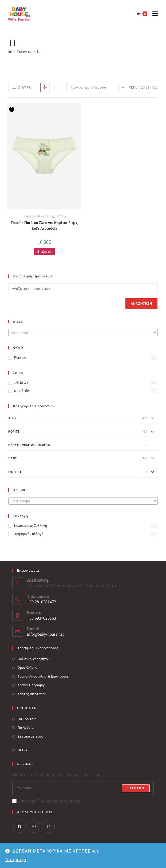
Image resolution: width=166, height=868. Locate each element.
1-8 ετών (21, 382)
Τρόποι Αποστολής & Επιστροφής (44, 676)
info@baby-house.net (45, 634)
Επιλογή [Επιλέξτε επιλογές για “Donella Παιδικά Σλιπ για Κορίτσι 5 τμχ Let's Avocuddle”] (44, 252)
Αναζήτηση (141, 304)
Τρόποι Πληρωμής (32, 685)
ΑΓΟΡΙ (13, 418)
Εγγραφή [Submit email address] (136, 788)
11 (38, 51)
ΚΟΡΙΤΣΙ (60, 216)
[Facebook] (19, 826)
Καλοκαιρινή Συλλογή (31, 526)
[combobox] (83, 333)
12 (142, 87)
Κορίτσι (20, 357)
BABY (13, 458)
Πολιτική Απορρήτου (34, 659)
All (155, 87)
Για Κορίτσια (27, 719)
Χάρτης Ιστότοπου (32, 694)
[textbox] (83, 333)
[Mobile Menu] (153, 14)
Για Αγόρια (25, 728)
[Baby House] (10, 51)
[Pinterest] (48, 826)
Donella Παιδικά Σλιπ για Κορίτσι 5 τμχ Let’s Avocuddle (44, 226)
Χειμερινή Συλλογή (29, 534)
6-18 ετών (22, 391)
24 (147, 87)
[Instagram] (34, 826)
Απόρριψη (17, 860)
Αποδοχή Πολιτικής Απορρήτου (46, 801)
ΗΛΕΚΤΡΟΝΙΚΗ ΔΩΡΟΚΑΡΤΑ (29, 445)
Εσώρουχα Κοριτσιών (38, 216)
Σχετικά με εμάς (30, 736)
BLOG (22, 750)
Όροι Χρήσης (27, 668)
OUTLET (15, 472)
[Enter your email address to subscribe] (83, 788)
